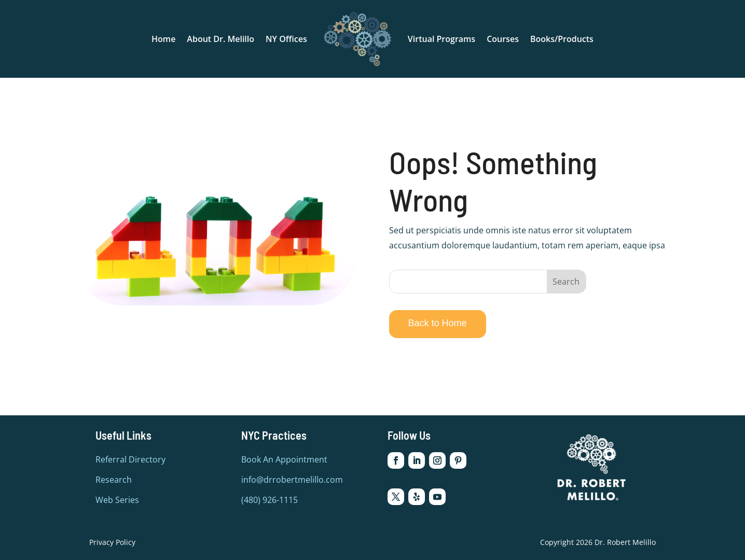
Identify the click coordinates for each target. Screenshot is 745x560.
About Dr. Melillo (220, 39)
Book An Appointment (284, 459)
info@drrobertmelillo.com (292, 480)
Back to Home (438, 323)
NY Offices (286, 39)
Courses (503, 39)
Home (163, 39)
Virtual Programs (442, 39)
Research (114, 480)
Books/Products (562, 39)
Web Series (117, 500)
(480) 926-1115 (270, 500)
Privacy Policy (112, 542)
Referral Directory (130, 459)
